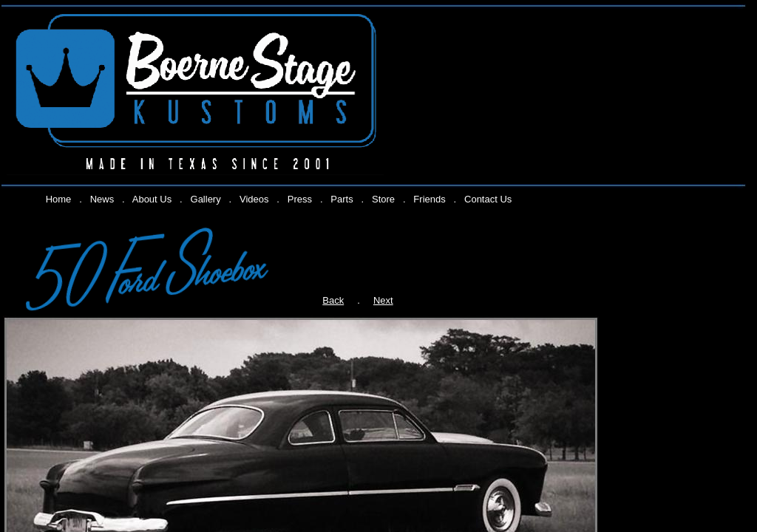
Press (300, 199)
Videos (254, 199)
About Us (152, 199)
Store (383, 199)
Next (383, 300)
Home (59, 199)
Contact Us (488, 199)
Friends (429, 199)
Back (333, 300)
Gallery (206, 199)
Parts (342, 199)
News (102, 199)
